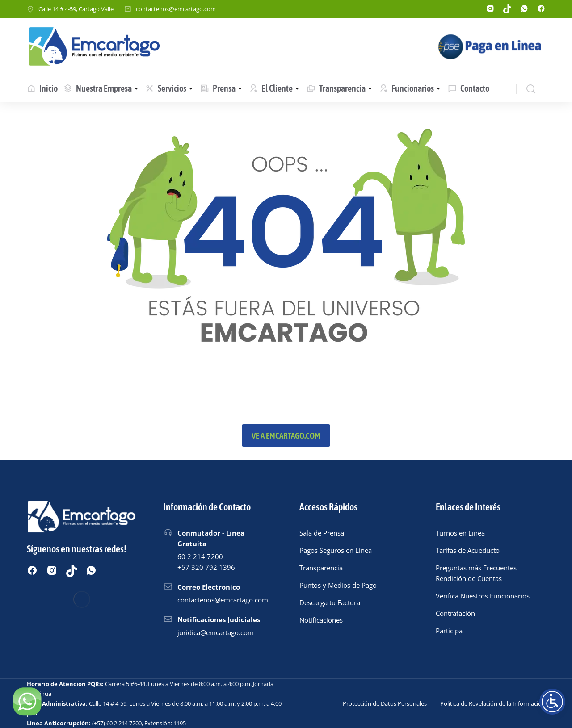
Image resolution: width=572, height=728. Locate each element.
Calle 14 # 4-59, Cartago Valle (76, 9)
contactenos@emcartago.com (176, 9)
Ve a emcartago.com (286, 435)
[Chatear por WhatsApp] (27, 701)
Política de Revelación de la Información (493, 703)
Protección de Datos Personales (385, 703)
